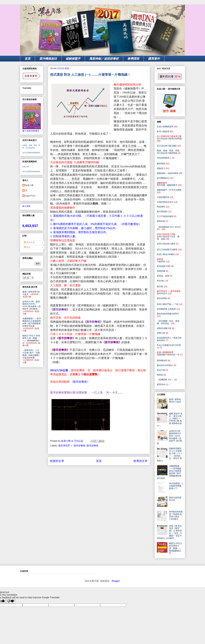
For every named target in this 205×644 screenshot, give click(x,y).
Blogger (116, 581)
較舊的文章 (141, 461)
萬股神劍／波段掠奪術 (104, 59)
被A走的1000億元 (165, 365)
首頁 (27, 59)
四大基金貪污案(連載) (167, 146)
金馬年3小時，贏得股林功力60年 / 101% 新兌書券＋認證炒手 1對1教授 (31, 305)
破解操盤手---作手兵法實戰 (169, 190)
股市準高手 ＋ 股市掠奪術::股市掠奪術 (78, 446)
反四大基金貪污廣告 (166, 244)
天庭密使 (161, 261)
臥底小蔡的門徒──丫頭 (168, 304)
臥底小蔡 (26, 167)
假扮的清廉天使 (164, 328)
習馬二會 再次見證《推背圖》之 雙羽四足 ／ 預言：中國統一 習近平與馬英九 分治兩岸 (170, 532)
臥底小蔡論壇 (163, 131)
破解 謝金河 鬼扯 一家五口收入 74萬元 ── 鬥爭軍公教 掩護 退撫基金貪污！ (170, 420)
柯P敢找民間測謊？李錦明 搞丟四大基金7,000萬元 (176, 515)
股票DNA (161, 384)
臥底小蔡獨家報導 (165, 127)
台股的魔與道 (163, 197)
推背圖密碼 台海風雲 (166, 309)
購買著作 (154, 59)
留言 (27, 247)
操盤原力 (161, 168)
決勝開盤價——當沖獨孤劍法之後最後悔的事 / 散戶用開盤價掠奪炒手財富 (32, 322)
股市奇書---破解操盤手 (167, 185)
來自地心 (161, 281)
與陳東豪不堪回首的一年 (168, 355)
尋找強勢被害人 (164, 158)
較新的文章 (57, 461)
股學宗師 (161, 221)
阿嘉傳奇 (161, 207)
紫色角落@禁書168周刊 (168, 314)
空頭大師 (161, 370)
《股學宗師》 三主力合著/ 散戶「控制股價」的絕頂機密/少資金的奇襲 (31, 354)
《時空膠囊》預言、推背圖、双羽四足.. (168, 322)
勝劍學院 (161, 164)
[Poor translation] (11, 601)
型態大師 (161, 333)
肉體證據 (161, 271)
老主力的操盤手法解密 (167, 250)
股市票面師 (162, 211)
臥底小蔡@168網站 (166, 254)
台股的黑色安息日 (165, 202)
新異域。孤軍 (163, 276)
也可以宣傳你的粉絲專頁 (31, 153)
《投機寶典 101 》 (165, 380)
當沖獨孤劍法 (48, 59)
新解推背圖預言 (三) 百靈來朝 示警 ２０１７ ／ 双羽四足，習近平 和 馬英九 (170, 455)
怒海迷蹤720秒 (164, 266)
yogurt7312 (30, 196)
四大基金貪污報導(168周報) (170, 139)
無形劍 (160, 375)
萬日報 (160, 286)
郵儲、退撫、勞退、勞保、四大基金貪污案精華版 (169, 152)
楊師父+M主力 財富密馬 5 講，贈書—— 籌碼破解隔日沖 (31, 339)
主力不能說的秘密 (165, 216)
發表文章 (29, 242)
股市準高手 (162, 293)
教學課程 (133, 59)
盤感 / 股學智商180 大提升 (175, 401)
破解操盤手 (73, 59)
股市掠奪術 (162, 298)
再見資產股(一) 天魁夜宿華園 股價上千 (176, 486)
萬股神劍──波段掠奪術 (168, 173)
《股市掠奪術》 (80, 382)
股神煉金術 (162, 360)
